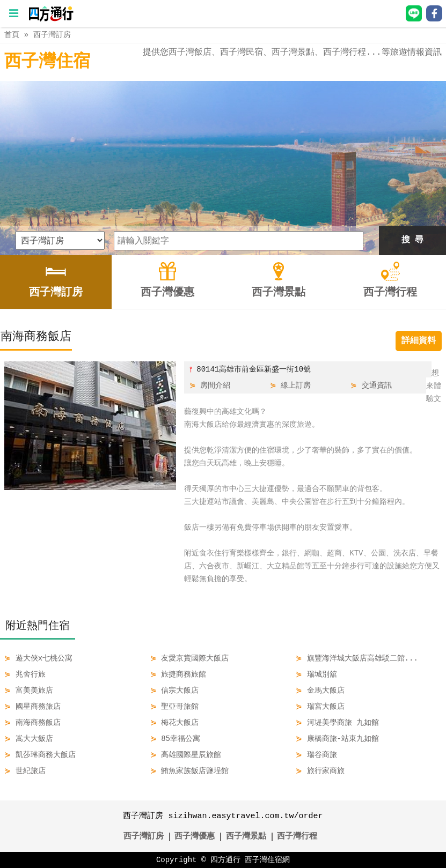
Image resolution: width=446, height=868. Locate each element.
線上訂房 (296, 385)
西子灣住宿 (47, 62)
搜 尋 (413, 240)
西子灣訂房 (52, 35)
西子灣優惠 (195, 837)
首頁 (12, 35)
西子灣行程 (297, 837)
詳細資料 (419, 341)
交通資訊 (377, 385)
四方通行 (225, 860)
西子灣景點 (246, 837)
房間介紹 (215, 385)
